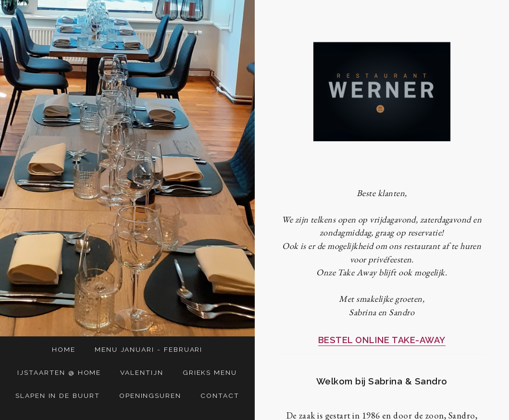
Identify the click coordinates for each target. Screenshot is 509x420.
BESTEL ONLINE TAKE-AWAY (382, 340)
